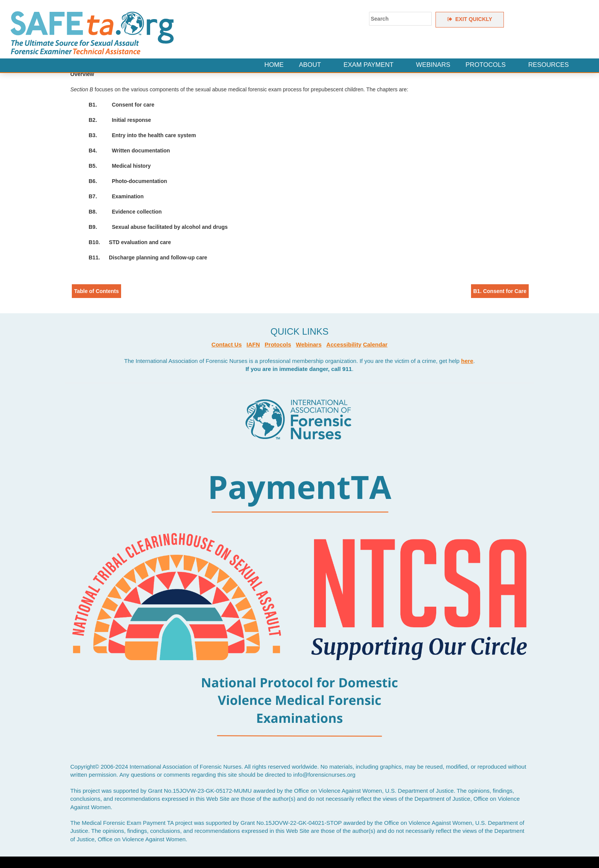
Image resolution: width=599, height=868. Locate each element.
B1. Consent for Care (500, 291)
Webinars (433, 65)
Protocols (486, 65)
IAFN (253, 344)
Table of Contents (96, 291)
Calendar (375, 344)
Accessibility (344, 344)
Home (274, 65)
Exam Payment (368, 65)
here (467, 361)
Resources (549, 65)
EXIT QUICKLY (470, 19)
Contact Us (227, 344)
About (310, 65)
